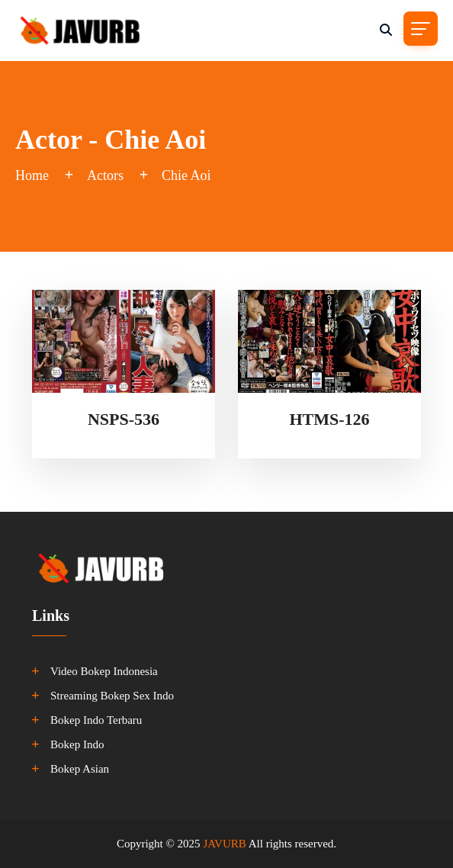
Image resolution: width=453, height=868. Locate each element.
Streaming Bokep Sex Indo (112, 696)
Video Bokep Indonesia (104, 671)
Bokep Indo (77, 744)
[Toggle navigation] (421, 29)
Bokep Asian (80, 769)
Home (32, 175)
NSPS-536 (124, 419)
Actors (105, 175)
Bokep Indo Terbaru (96, 720)
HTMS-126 (329, 419)
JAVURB (224, 844)
